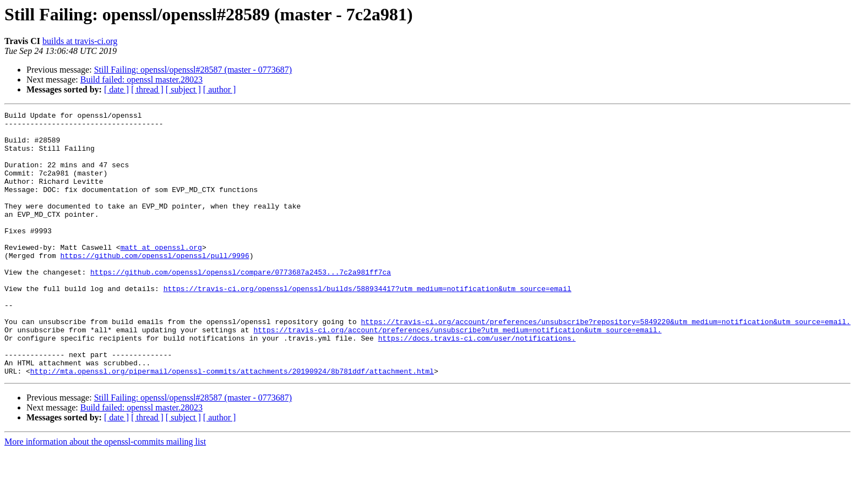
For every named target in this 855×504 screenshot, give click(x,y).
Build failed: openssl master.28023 (141, 80)
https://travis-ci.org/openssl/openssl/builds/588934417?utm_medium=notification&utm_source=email (367, 325)
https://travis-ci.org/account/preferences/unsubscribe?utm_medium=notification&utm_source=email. (457, 374)
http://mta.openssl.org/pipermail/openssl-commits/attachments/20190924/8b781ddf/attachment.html (232, 424)
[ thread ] (147, 89)
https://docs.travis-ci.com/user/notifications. (477, 384)
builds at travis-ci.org (80, 41)
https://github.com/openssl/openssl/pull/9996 (154, 285)
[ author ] (220, 89)
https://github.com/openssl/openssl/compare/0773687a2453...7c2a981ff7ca (241, 305)
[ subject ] (183, 89)
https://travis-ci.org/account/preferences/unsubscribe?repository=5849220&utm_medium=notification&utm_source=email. (605, 364)
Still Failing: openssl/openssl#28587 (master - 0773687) (193, 70)
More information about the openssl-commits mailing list (105, 494)
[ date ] (116, 89)
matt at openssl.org (161, 275)
